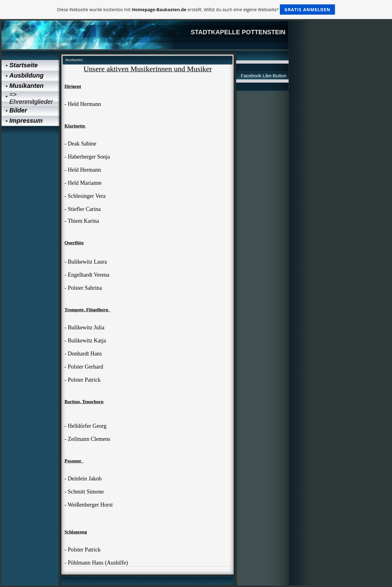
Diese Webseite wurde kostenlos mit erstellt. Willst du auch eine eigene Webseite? (196, 10)
